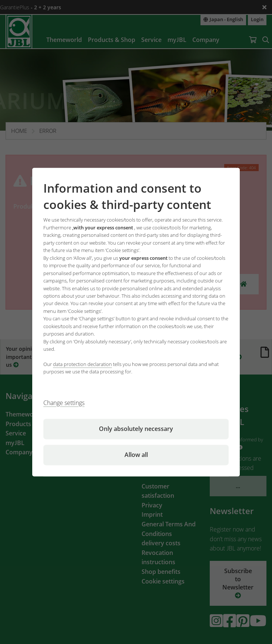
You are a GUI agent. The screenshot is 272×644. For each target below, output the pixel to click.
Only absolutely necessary (136, 429)
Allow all (136, 455)
